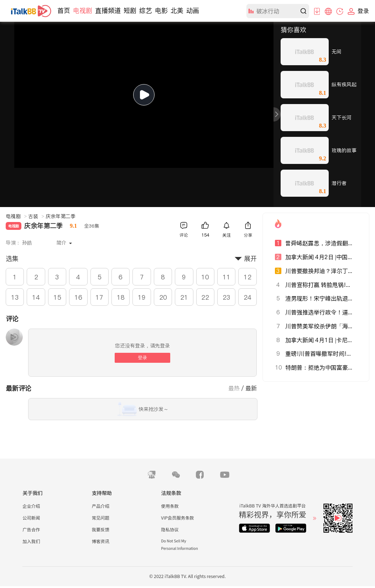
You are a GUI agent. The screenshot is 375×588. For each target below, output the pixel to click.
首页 (64, 11)
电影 (161, 11)
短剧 (130, 11)
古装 (36, 216)
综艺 (146, 11)
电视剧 (83, 11)
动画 (193, 11)
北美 (177, 11)
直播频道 (108, 11)
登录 (142, 358)
